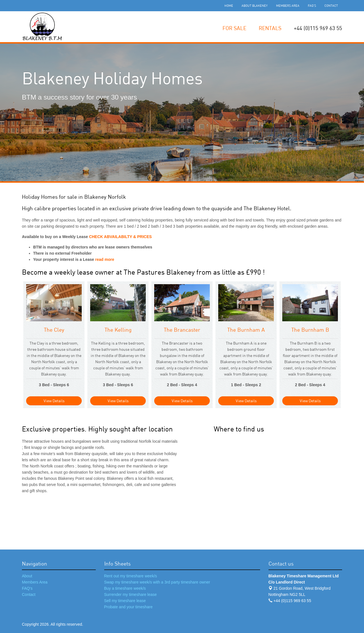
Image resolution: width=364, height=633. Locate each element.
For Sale (234, 28)
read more (104, 259)
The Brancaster (182, 330)
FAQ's (312, 5)
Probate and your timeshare (128, 607)
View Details (54, 401)
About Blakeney (255, 5)
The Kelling (118, 330)
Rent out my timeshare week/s (131, 576)
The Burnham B (310, 330)
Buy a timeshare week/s (125, 588)
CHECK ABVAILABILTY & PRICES (120, 237)
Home (229, 5)
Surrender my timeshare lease (131, 594)
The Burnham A (246, 330)
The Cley (54, 330)
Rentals (270, 28)
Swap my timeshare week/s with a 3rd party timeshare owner (157, 582)
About (27, 576)
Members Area (288, 5)
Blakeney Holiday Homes (112, 78)
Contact (331, 5)
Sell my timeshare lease (125, 601)
